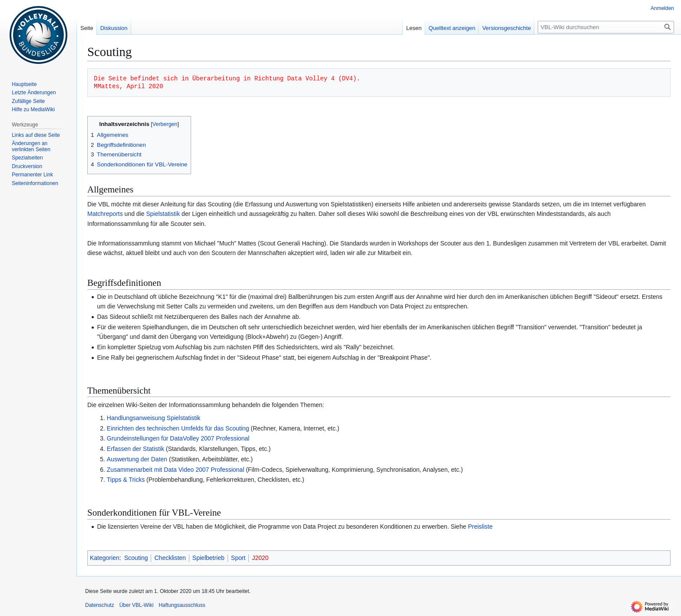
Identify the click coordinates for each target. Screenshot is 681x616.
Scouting (136, 558)
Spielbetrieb (208, 558)
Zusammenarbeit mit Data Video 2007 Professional (175, 470)
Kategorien (105, 558)
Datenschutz (100, 605)
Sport (238, 558)
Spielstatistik (163, 214)
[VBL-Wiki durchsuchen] (606, 27)
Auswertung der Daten (137, 459)
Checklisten (170, 558)
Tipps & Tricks (126, 480)
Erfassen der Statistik (136, 449)
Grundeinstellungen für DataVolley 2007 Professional (178, 438)
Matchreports (105, 214)
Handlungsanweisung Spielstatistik (154, 418)
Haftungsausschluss (182, 605)
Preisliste (480, 527)
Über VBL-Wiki (137, 605)
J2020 (260, 558)
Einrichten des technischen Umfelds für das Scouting (178, 428)
